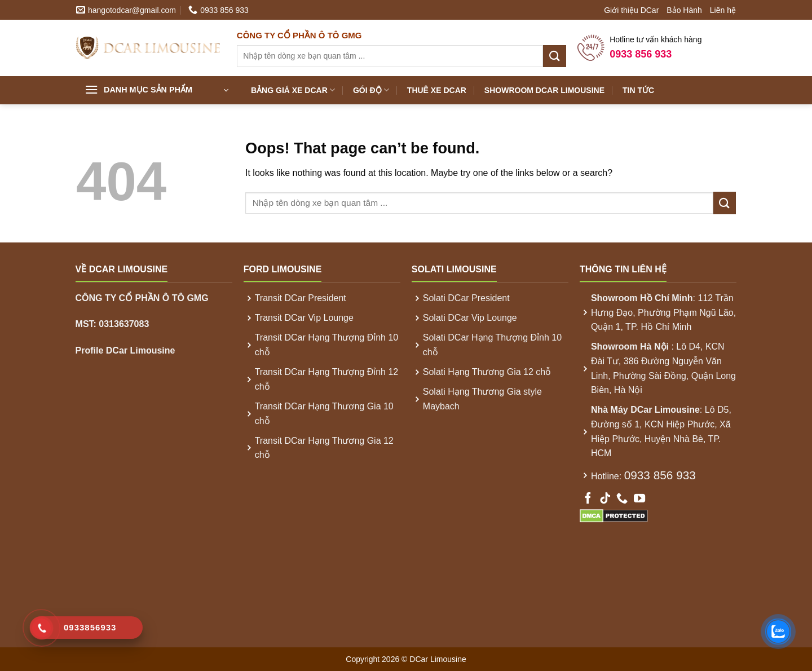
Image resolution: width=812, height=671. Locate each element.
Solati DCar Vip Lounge (470, 318)
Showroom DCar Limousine (544, 90)
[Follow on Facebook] (588, 499)
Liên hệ (723, 10)
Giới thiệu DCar (631, 10)
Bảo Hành (684, 10)
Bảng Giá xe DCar (293, 90)
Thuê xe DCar (437, 90)
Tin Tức (638, 90)
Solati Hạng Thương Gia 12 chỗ (487, 372)
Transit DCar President (301, 298)
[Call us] (622, 499)
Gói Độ (371, 90)
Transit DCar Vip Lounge (304, 318)
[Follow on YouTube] (639, 499)
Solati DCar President (466, 298)
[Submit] (554, 56)
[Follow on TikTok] (605, 499)
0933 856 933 (660, 475)
